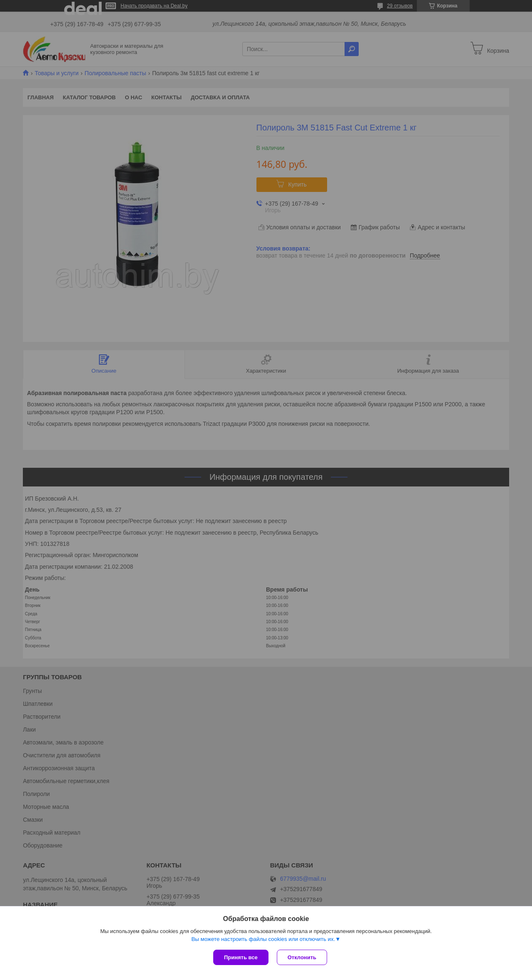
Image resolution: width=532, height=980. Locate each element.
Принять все (241, 957)
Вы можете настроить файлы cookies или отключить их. (263, 939)
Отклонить (302, 957)
